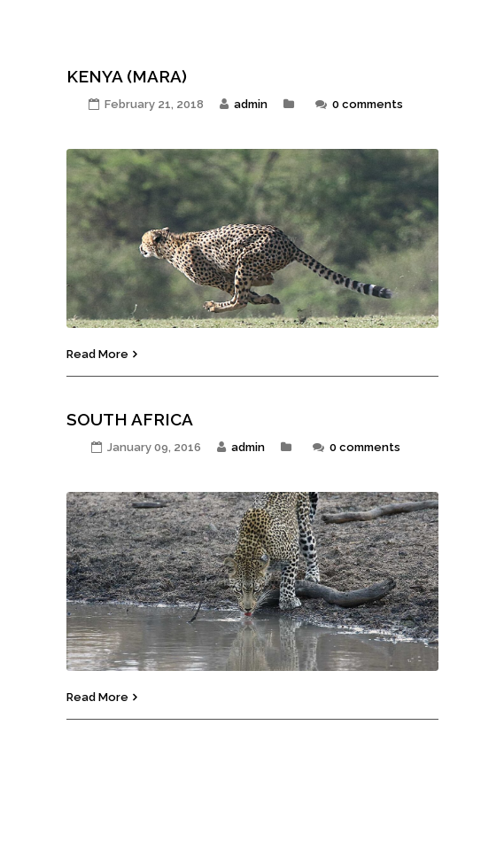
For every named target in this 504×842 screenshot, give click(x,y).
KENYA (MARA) (127, 76)
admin (251, 104)
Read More (97, 354)
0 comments (368, 104)
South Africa (130, 419)
